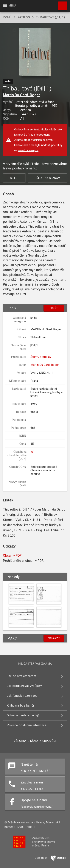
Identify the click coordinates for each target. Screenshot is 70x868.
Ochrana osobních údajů (23, 715)
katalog (24, 17)
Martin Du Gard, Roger (21, 95)
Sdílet (14, 178)
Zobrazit (54, 638)
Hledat (61, 4)
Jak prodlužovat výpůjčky (24, 686)
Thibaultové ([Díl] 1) (50, 17)
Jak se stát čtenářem (21, 676)
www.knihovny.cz (28, 150)
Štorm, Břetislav (41, 357)
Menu (9, 6)
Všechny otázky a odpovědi (35, 741)
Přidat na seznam (47, 178)
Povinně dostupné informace (27, 725)
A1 (33, 452)
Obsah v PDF (12, 555)
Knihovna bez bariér (21, 706)
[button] (35, 52)
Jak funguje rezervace (22, 696)
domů (7, 17)
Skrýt (54, 308)
